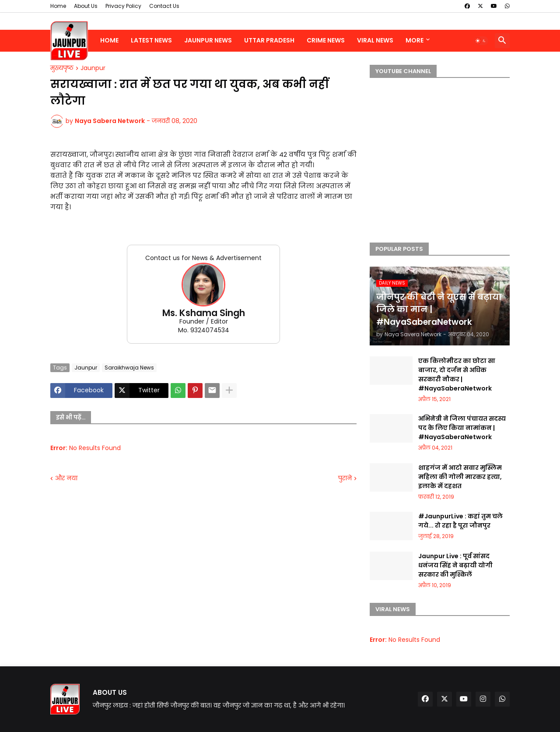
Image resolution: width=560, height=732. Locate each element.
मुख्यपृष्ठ (62, 68)
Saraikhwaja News (129, 368)
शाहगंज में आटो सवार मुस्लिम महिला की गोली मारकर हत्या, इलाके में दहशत (460, 477)
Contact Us (164, 6)
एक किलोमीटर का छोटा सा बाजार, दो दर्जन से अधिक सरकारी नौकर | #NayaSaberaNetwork (457, 375)
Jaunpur (93, 68)
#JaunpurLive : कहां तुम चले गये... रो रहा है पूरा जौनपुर (460, 521)
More (415, 40)
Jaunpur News (208, 40)
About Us (86, 6)
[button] (481, 41)
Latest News (151, 40)
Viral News (375, 40)
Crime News (326, 40)
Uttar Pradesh (269, 40)
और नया (66, 478)
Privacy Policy (123, 6)
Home (58, 6)
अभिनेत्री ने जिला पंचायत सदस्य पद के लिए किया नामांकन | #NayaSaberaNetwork (462, 428)
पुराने (345, 478)
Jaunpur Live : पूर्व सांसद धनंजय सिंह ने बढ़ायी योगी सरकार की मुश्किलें (455, 565)
